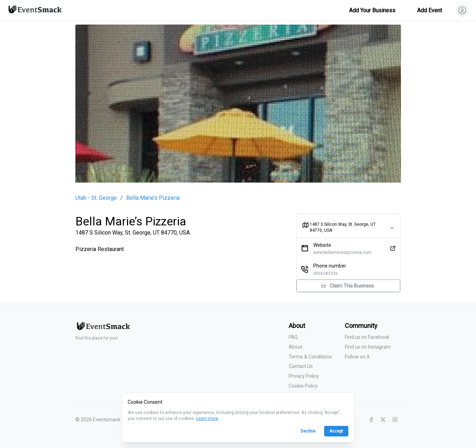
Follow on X (357, 357)
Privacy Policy (304, 376)
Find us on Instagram (368, 347)
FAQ (293, 337)
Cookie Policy (303, 386)
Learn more (207, 419)
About (296, 347)
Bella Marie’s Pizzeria (153, 198)
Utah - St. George (96, 198)
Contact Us (301, 366)
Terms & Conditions (310, 357)
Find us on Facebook (367, 337)
